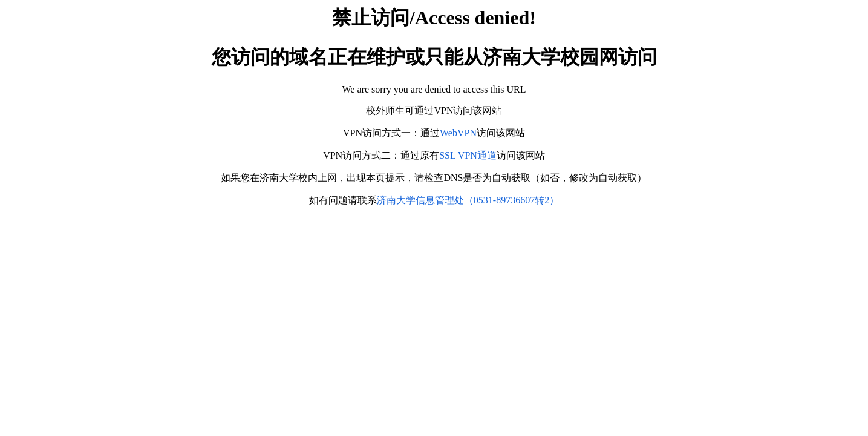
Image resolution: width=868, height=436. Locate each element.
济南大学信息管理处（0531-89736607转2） (468, 200)
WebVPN (458, 133)
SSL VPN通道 (468, 155)
